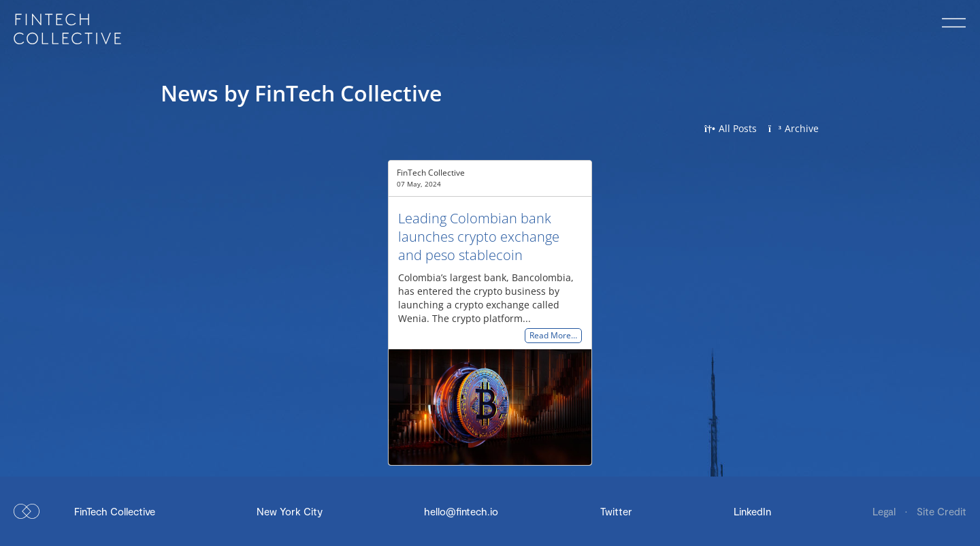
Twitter (616, 511)
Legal (885, 511)
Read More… (553, 336)
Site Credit (942, 511)
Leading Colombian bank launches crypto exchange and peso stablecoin (479, 237)
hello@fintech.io (461, 511)
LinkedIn (752, 511)
